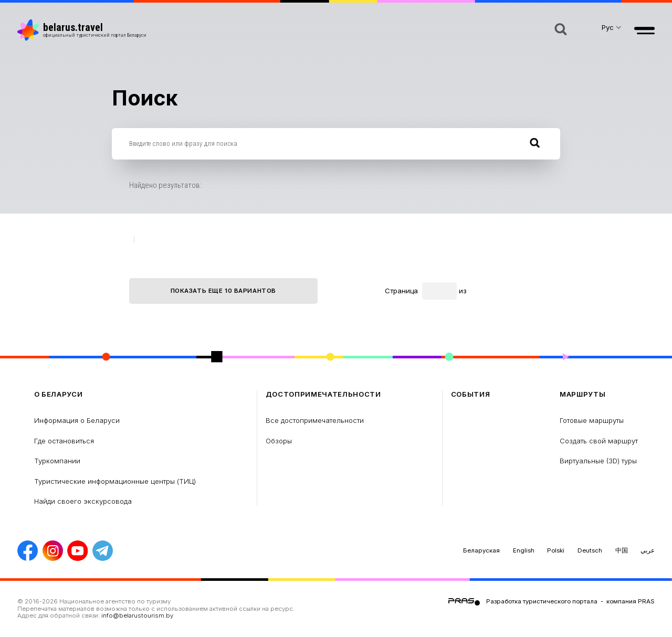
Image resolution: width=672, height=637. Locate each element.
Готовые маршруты (592, 420)
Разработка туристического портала (542, 601)
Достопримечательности (323, 394)
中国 (622, 550)
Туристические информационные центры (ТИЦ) (115, 481)
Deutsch (590, 550)
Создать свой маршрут (599, 441)
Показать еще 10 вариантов (223, 291)
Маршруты (582, 394)
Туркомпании (57, 461)
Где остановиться (64, 441)
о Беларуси (59, 394)
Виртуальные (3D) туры (598, 461)
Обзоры (279, 441)
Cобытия (471, 394)
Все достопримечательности (315, 420)
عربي (648, 550)
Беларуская (481, 550)
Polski (556, 550)
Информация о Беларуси (77, 420)
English (524, 550)
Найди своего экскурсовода (83, 501)
